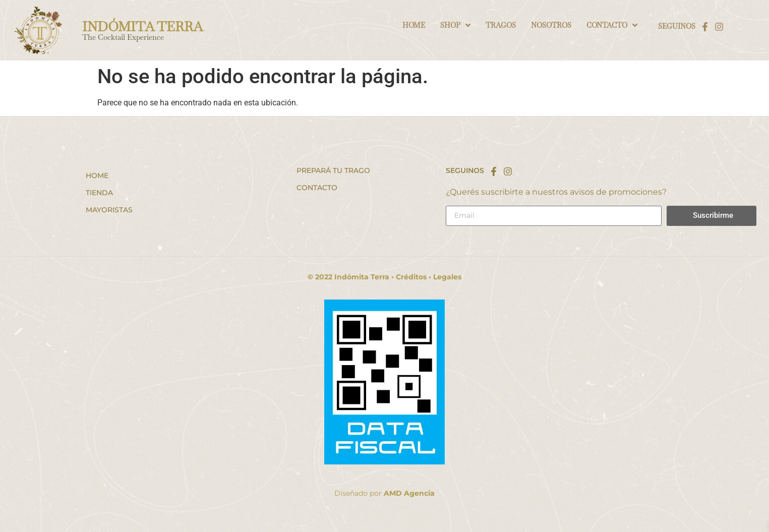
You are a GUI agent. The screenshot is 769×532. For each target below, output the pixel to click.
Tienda (99, 193)
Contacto (317, 188)
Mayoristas (109, 210)
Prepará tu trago (333, 170)
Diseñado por (384, 493)
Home (97, 175)
